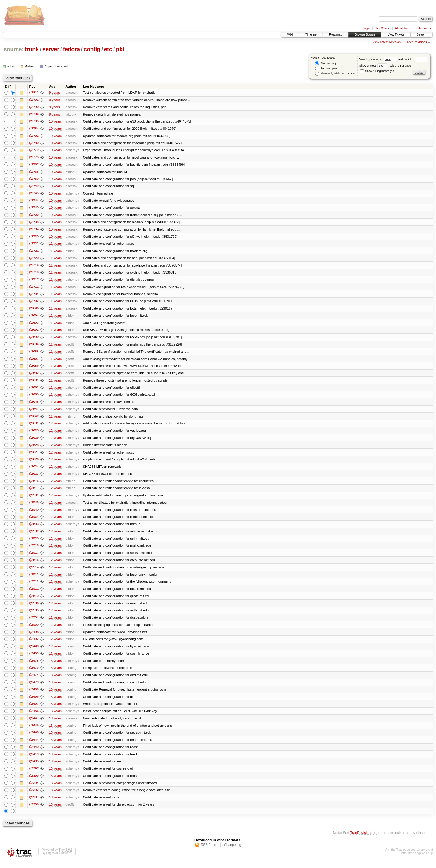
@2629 (34, 441)
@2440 (34, 753)
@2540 (34, 514)
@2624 (34, 470)
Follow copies (326, 69)
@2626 (34, 463)
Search (421, 35)
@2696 (34, 310)
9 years (54, 93)
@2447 (34, 724)
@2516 (34, 565)
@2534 (34, 521)
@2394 (34, 790)
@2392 (34, 797)
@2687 (34, 361)
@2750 (34, 180)
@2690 (34, 339)
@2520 (34, 543)
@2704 (34, 296)
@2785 (34, 122)
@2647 (34, 412)
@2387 (34, 804)
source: (14, 49)
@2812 (34, 93)
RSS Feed (208, 852)
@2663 (34, 390)
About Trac (402, 28)
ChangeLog (233, 852)
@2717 (34, 281)
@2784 (34, 129)
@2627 (34, 456)
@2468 (34, 695)
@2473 (34, 688)
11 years (55, 245)
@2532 (34, 536)
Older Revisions (416, 42)
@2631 (34, 427)
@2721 (34, 252)
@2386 (34, 811)
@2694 (34, 318)
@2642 (34, 419)
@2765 (34, 172)
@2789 (34, 114)
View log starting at (379, 59)
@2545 (34, 506)
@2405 (34, 768)
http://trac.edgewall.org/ (417, 860)
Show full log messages (377, 71)
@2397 (34, 775)
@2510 (34, 601)
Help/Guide (382, 28)
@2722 (34, 245)
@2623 (34, 477)
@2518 (34, 550)
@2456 (34, 717)
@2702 (34, 303)
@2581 (34, 499)
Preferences (423, 28)
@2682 (34, 376)
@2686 (34, 368)
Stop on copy (326, 63)
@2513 (34, 579)
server (51, 49)
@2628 (34, 448)
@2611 (34, 492)
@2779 (34, 151)
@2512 (34, 586)
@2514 (34, 572)
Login (366, 28)
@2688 (34, 354)
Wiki (290, 35)
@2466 (34, 703)
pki (120, 49)
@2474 (34, 681)
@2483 (34, 659)
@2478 (34, 666)
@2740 (34, 209)
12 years (55, 427)
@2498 (34, 637)
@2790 (34, 107)
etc (108, 49)
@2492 (34, 644)
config (92, 49)
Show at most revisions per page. (386, 66)
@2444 (34, 746)
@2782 (34, 136)
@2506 (34, 608)
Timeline (311, 35)
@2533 (34, 528)
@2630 (34, 434)
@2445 (34, 739)
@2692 (34, 332)
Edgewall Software (59, 860)
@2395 (34, 782)
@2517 (34, 557)
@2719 (34, 267)
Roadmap (336, 35)
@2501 (34, 623)
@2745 (34, 194)
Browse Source (365, 35)
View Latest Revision (386, 42)
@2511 (34, 594)
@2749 (34, 187)
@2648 (34, 405)
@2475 (34, 673)
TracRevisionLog (363, 839)
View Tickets (396, 35)
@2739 (34, 216)
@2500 (34, 630)
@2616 (34, 485)
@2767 (34, 165)
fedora (71, 49)
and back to (413, 59)
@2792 (34, 100)
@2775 (34, 158)
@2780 (34, 143)
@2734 (34, 231)
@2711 (34, 289)
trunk (32, 49)
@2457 (34, 710)
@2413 (34, 761)
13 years (55, 666)
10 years (55, 122)
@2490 (34, 652)
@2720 (34, 260)
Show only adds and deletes (335, 74)
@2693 (34, 325)
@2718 (34, 274)
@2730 (34, 238)
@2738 (34, 223)
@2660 (34, 398)
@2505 (34, 615)
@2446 (34, 732)
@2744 (34, 201)
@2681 (34, 383)
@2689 (34, 347)
